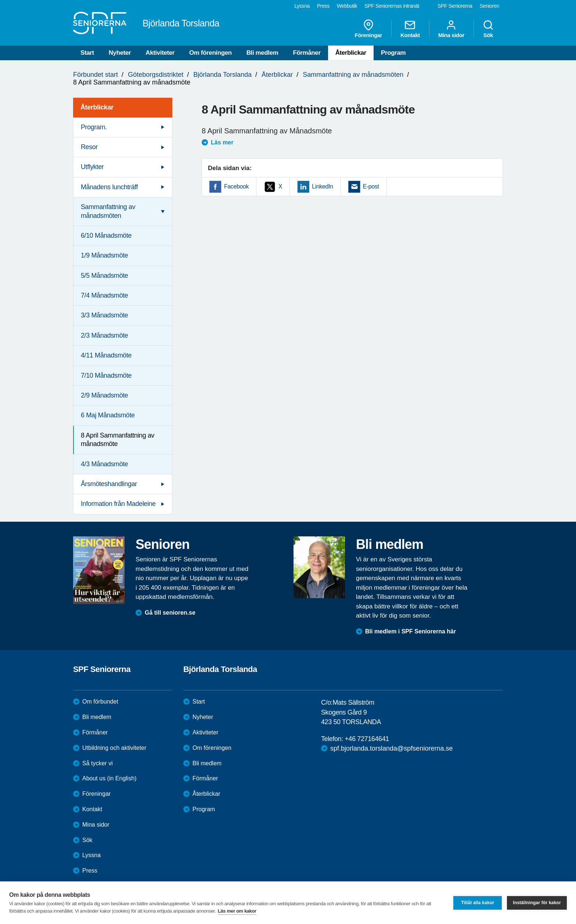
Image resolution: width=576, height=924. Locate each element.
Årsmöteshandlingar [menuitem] (109, 484)
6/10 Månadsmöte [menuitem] (106, 236)
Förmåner (307, 53)
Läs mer (222, 142)
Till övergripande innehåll (0, 0)
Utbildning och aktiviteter (114, 748)
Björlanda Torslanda (222, 75)
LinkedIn (322, 186)
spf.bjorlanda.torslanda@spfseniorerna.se (391, 748)
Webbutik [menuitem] (347, 6)
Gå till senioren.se (170, 613)
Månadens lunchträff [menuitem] (109, 187)
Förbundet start (96, 75)
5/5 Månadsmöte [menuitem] (104, 276)
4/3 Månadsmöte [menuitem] (104, 464)
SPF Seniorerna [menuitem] (455, 6)
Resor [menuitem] (89, 147)
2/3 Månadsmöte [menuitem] (104, 335)
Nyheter (120, 53)
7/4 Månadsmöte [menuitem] (104, 295)
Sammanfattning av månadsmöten (353, 75)
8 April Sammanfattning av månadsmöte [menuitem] (118, 440)
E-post (371, 186)
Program (393, 53)
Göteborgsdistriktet (156, 75)
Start (87, 53)
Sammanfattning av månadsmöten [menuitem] (108, 211)
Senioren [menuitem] (489, 6)
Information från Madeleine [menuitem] (118, 504)
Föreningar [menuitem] (368, 29)
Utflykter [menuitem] (92, 167)
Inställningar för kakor (537, 903)
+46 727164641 (367, 739)
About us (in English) (109, 778)
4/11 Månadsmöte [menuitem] (106, 355)
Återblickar (351, 53)
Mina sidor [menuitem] (451, 29)
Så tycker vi (98, 763)
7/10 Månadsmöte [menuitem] (106, 375)
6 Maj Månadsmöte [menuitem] (108, 415)
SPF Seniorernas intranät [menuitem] (392, 6)
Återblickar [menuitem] (97, 107)
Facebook (236, 186)
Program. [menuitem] (94, 127)
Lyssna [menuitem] (302, 6)
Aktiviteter (160, 53)
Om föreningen (210, 53)
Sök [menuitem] (488, 29)
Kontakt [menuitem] (410, 29)
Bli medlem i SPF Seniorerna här (411, 631)
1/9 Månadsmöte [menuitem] (104, 255)
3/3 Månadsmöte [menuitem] (104, 315)
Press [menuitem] (323, 6)
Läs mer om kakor (237, 911)
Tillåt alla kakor (478, 903)
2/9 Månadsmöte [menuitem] (104, 395)
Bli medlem (262, 53)
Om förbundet (100, 702)
